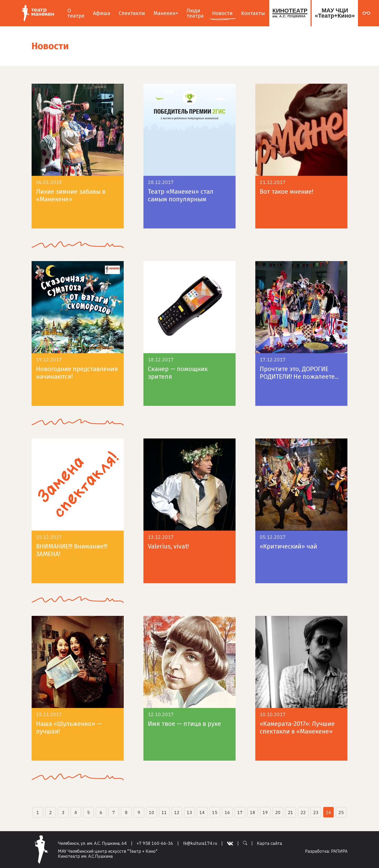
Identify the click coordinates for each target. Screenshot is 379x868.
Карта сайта (270, 843)
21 (291, 812)
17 (240, 812)
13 (189, 812)
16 (227, 812)
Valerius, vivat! (168, 546)
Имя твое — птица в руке (184, 724)
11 (164, 812)
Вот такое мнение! (286, 192)
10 (152, 812)
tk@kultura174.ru (200, 843)
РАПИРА (339, 851)
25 (341, 812)
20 (278, 812)
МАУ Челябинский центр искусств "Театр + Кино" (108, 851)
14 (202, 812)
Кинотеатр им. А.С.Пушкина (85, 856)
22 (303, 812)
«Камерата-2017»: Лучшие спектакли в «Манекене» (297, 728)
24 (328, 812)
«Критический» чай (288, 546)
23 (316, 812)
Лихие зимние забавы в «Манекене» (71, 195)
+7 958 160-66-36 (155, 843)
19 (265, 812)
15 (215, 812)
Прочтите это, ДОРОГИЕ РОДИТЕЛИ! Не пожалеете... (299, 373)
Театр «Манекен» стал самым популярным (181, 195)
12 (177, 812)
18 (253, 812)
